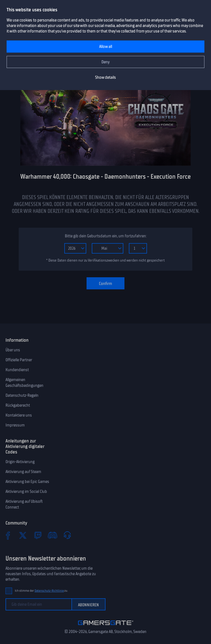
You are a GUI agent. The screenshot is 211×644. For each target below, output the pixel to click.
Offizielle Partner (19, 360)
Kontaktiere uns (19, 415)
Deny (105, 62)
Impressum (15, 425)
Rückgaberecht (18, 405)
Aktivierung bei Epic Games (27, 482)
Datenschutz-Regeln (22, 395)
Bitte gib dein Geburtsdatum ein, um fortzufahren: (106, 236)
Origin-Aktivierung (20, 462)
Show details (105, 77)
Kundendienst (17, 370)
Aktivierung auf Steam (23, 472)
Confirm (105, 284)
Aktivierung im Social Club (26, 491)
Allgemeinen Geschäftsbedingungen (24, 383)
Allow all (106, 47)
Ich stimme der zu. (41, 591)
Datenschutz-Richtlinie (49, 591)
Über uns (13, 350)
